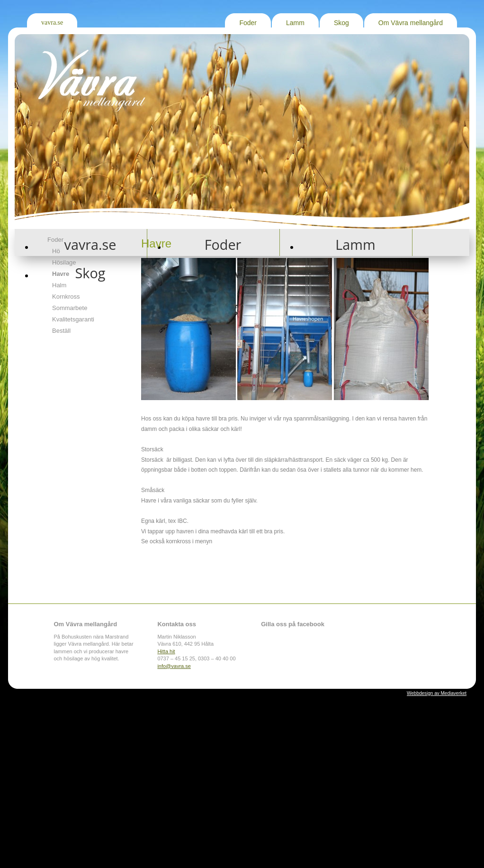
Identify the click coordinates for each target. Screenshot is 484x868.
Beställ (61, 331)
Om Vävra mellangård (411, 23)
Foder (248, 23)
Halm (59, 285)
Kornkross (66, 297)
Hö (56, 251)
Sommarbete (70, 308)
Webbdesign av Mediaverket (437, 693)
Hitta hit (166, 651)
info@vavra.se (174, 666)
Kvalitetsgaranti (73, 319)
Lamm (295, 23)
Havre (61, 274)
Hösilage (64, 262)
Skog (341, 23)
